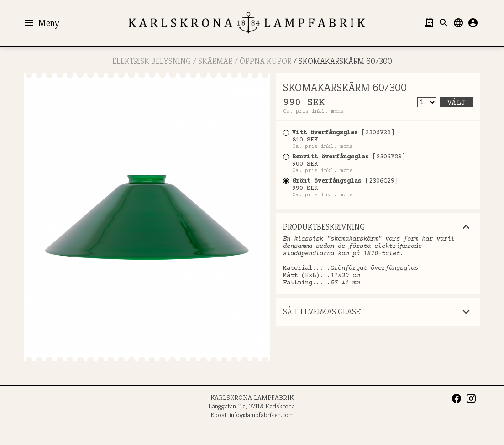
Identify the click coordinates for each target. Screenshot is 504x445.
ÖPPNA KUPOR (265, 61)
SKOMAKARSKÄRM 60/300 (345, 61)
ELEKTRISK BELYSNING (152, 61)
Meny (41, 23)
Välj (457, 103)
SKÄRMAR (215, 61)
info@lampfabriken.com (262, 415)
